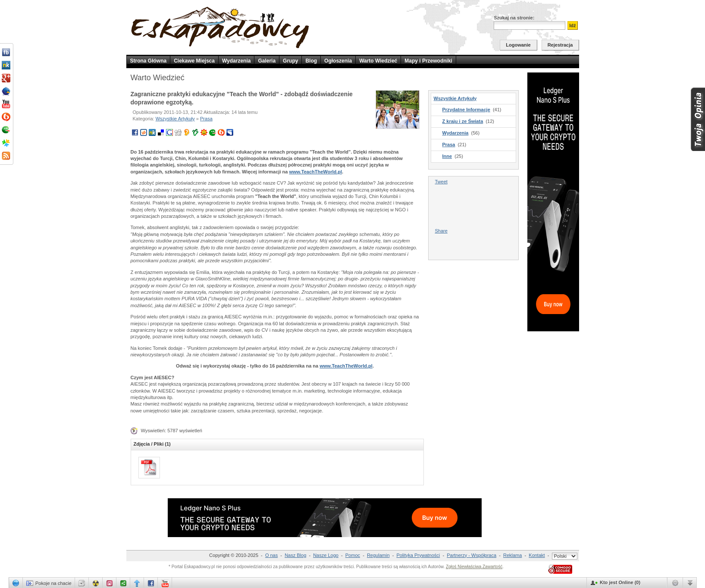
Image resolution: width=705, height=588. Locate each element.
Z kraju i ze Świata (463, 121)
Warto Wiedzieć (378, 61)
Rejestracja (560, 45)
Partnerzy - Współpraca (472, 555)
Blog (311, 61)
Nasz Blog (295, 555)
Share (441, 231)
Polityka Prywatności (418, 555)
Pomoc (353, 555)
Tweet (441, 182)
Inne (447, 156)
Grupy (290, 61)
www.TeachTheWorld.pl (315, 172)
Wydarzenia (236, 61)
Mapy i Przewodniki (428, 61)
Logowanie (518, 45)
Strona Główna (149, 61)
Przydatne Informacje (466, 110)
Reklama (512, 555)
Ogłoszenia (338, 61)
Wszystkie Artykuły (175, 119)
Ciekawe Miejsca (194, 61)
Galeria (267, 61)
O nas (271, 555)
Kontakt (537, 555)
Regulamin (378, 555)
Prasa (206, 119)
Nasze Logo (326, 555)
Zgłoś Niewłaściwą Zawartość (474, 567)
